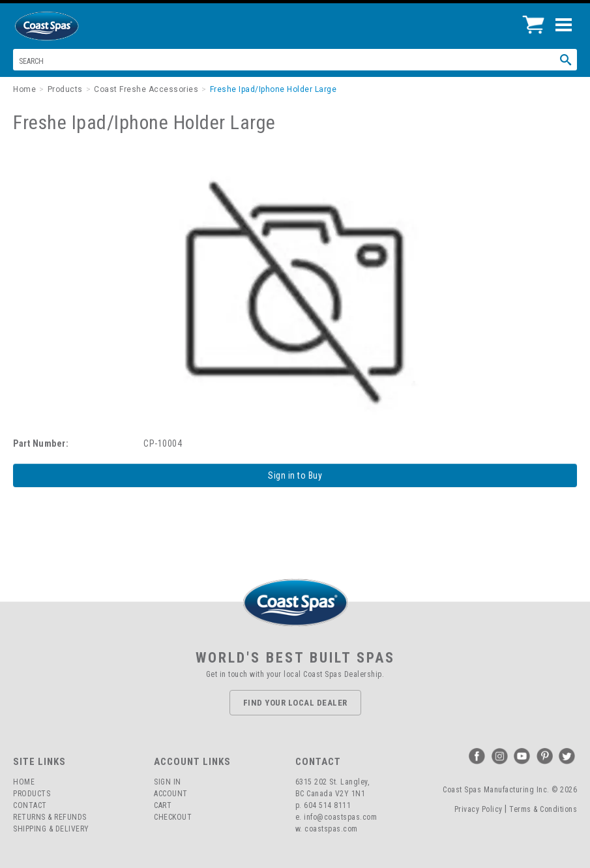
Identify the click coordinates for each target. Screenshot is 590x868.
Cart (163, 805)
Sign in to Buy (295, 475)
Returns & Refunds (50, 817)
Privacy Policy (479, 809)
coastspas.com (331, 829)
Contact (30, 805)
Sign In (168, 782)
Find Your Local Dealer (295, 703)
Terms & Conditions (543, 809)
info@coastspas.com (340, 817)
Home (24, 782)
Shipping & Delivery (51, 829)
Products (32, 794)
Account (171, 794)
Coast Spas (68, 26)
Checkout (173, 817)
